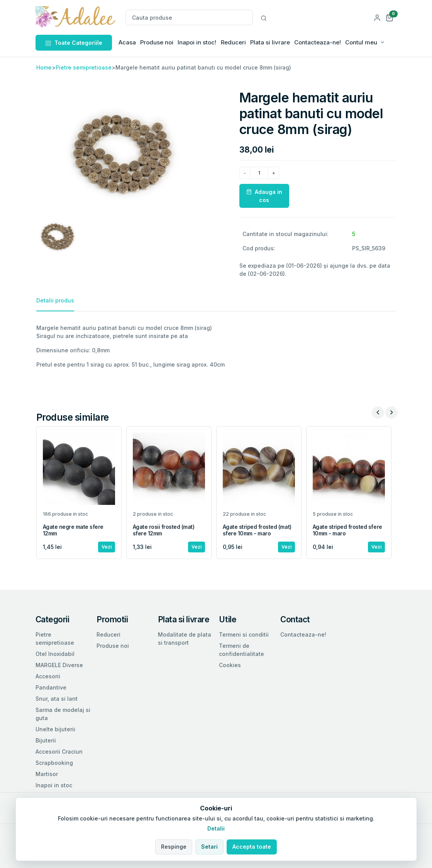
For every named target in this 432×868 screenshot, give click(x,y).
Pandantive (51, 687)
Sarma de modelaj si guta (63, 714)
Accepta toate (252, 847)
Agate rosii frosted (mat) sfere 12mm (164, 530)
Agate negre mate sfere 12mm (73, 530)
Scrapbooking (54, 763)
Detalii (216, 828)
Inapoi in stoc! (197, 42)
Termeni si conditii (244, 634)
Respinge (174, 847)
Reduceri (233, 42)
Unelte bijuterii (55, 729)
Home (44, 67)
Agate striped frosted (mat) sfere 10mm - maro (257, 530)
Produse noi (157, 42)
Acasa (127, 42)
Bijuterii (46, 740)
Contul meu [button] (361, 42)
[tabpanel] (216, 346)
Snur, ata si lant (57, 699)
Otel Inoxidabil (55, 654)
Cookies (230, 665)
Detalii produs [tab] (55, 300)
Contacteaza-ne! (318, 42)
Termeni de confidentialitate (241, 650)
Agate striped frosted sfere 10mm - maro (347, 530)
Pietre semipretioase (84, 67)
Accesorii (48, 676)
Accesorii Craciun (59, 752)
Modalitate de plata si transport (185, 639)
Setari (209, 847)
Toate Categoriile (74, 43)
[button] (390, 17)
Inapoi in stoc (54, 785)
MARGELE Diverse (59, 665)
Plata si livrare (270, 42)
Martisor (47, 774)
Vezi (107, 547)
